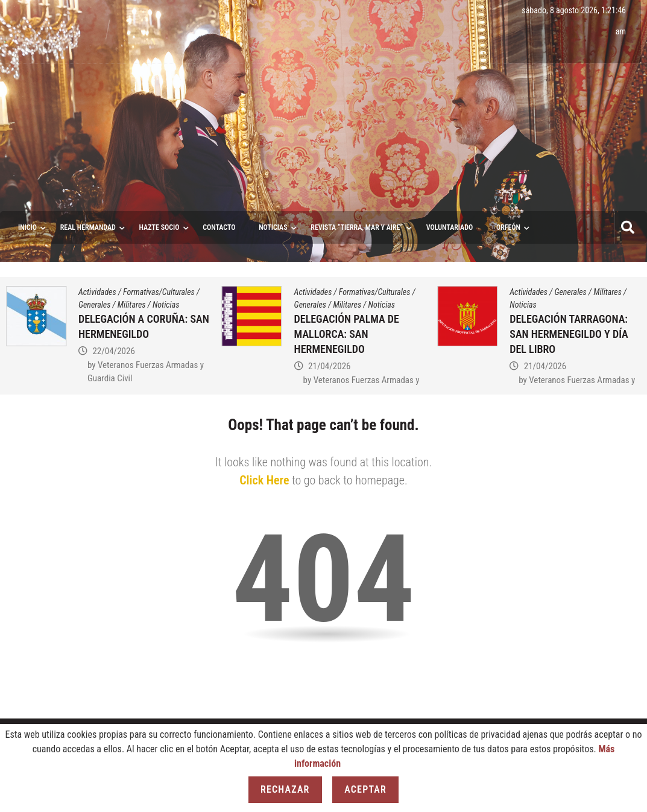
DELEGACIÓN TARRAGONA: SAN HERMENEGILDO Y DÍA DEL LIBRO (569, 334)
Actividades (97, 292)
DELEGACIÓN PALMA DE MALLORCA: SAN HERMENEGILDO (347, 334)
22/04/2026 (113, 351)
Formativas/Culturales (159, 292)
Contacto (219, 227)
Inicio (27, 227)
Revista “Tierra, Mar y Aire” (357, 227)
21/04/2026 (329, 366)
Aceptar (365, 789)
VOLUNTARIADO (450, 227)
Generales (94, 305)
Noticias (273, 227)
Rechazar (285, 789)
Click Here (264, 480)
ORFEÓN (508, 227)
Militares (132, 305)
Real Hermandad (88, 227)
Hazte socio (159, 227)
